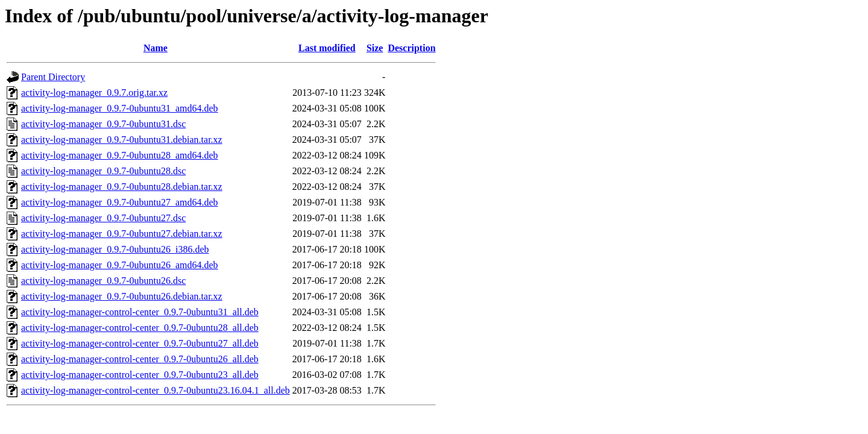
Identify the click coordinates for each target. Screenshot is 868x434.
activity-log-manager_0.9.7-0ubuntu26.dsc (103, 281)
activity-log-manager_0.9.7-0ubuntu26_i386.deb (115, 249)
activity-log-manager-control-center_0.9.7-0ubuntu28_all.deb (140, 328)
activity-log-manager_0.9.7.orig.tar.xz (94, 93)
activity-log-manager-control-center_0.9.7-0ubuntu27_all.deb (140, 343)
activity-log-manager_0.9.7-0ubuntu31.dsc (103, 124)
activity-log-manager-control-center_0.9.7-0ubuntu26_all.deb (140, 359)
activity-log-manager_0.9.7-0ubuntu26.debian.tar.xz (122, 296)
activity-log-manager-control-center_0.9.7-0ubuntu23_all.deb (140, 375)
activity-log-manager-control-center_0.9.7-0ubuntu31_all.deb (140, 312)
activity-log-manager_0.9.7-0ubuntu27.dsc (103, 218)
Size (375, 48)
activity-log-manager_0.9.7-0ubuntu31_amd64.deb (120, 108)
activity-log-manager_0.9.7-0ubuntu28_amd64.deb (120, 155)
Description (411, 48)
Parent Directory (53, 77)
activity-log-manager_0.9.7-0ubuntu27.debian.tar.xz (122, 234)
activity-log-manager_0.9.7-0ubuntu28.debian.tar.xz (122, 187)
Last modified (327, 48)
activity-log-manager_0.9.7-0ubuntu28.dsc (103, 171)
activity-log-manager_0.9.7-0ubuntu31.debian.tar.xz (122, 140)
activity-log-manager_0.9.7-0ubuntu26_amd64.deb (120, 265)
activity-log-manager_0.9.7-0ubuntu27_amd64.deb (120, 202)
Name (156, 48)
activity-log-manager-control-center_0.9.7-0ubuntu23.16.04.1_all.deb (156, 390)
